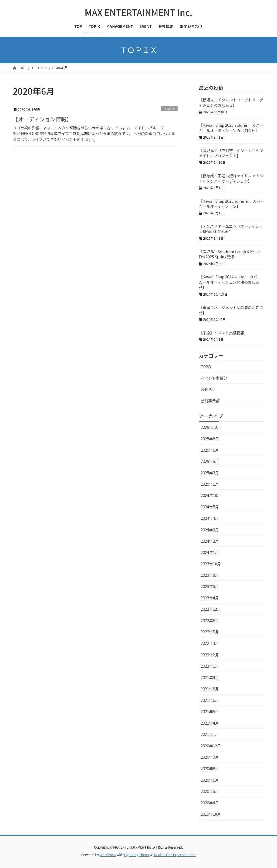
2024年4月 (210, 518)
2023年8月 (210, 575)
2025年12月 (211, 427)
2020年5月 (210, 791)
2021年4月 (210, 723)
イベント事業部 (214, 378)
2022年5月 (210, 632)
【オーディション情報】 (42, 119)
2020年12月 (211, 746)
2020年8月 (210, 769)
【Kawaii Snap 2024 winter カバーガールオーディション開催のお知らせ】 (230, 282)
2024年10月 (211, 495)
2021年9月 (210, 677)
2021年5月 (210, 712)
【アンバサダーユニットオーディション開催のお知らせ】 (231, 229)
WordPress (108, 855)
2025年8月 (210, 439)
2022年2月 (210, 655)
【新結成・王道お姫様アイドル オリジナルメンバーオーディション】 (231, 178)
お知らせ (208, 389)
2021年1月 (210, 734)
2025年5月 (210, 461)
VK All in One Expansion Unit (175, 855)
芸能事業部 (210, 401)
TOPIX (169, 109)
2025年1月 (210, 484)
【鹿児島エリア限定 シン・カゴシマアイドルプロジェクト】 (231, 153)
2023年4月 (210, 598)
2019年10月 (211, 814)
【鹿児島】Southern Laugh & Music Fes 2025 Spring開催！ (230, 254)
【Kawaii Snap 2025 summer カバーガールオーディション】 (232, 204)
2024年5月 (210, 507)
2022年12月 (211, 609)
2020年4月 (210, 803)
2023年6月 (210, 586)
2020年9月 (210, 757)
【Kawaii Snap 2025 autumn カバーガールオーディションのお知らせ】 (231, 128)
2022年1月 (210, 666)
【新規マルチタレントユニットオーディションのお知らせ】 (231, 102)
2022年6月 (210, 620)
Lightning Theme (137, 855)
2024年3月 (210, 530)
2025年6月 (210, 450)
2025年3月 (210, 473)
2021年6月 (210, 700)
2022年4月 (210, 643)
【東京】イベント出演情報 (222, 333)
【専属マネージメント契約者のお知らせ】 (231, 310)
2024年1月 (210, 552)
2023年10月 (211, 564)
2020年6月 (210, 780)
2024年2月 (210, 541)
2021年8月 (210, 689)
